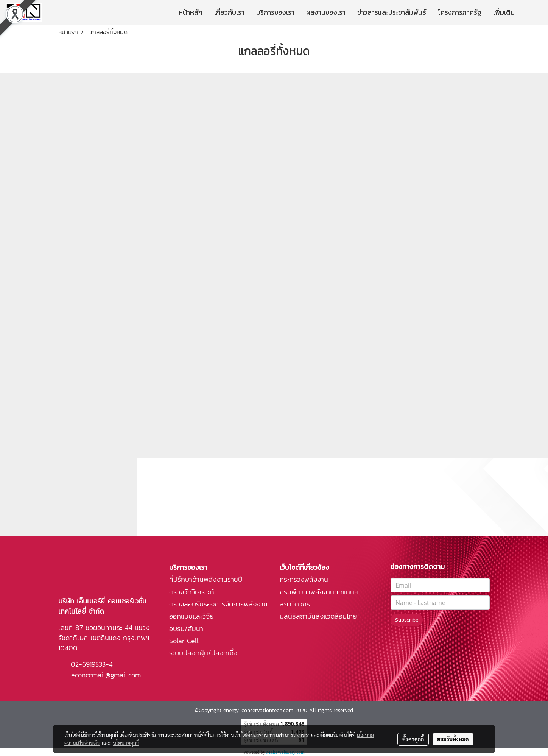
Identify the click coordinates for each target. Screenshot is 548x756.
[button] (532, 12)
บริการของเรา (275, 12)
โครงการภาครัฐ (460, 12)
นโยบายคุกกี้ (126, 743)
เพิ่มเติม (504, 12)
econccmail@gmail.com (106, 675)
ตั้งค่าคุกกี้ (413, 739)
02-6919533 (88, 664)
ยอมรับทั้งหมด (453, 739)
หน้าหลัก (191, 12)
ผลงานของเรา (326, 12)
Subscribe (407, 620)
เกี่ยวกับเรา (229, 12)
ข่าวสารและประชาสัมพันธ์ (392, 12)
